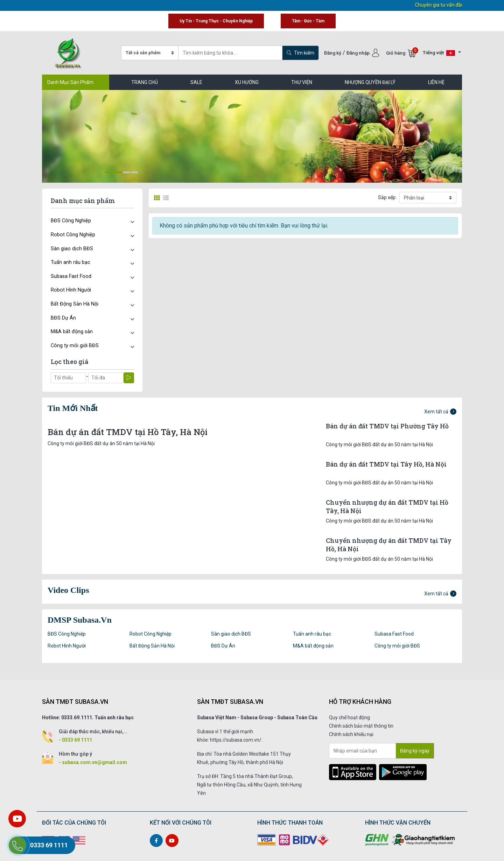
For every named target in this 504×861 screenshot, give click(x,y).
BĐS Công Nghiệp (71, 221)
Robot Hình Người (71, 290)
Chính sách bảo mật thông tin (361, 726)
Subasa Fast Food (71, 276)
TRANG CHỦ (145, 82)
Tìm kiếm (300, 53)
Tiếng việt (439, 53)
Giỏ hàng (401, 53)
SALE (196, 82)
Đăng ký (333, 53)
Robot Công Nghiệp (73, 235)
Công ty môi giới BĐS (75, 346)
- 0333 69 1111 (75, 740)
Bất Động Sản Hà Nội (75, 304)
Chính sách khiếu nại (351, 734)
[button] (113, 172)
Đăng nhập (359, 53)
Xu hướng (247, 82)
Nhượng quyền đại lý (370, 82)
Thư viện (302, 82)
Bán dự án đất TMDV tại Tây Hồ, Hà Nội (386, 464)
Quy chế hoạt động (349, 717)
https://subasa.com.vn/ (236, 740)
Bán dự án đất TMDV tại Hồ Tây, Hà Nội (128, 432)
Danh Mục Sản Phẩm (70, 82)
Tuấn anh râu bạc (71, 262)
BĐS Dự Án (63, 318)
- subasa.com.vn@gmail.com (93, 762)
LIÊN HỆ (436, 82)
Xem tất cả (440, 412)
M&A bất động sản (72, 332)
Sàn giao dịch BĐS (72, 249)
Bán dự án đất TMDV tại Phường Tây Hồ (387, 426)
